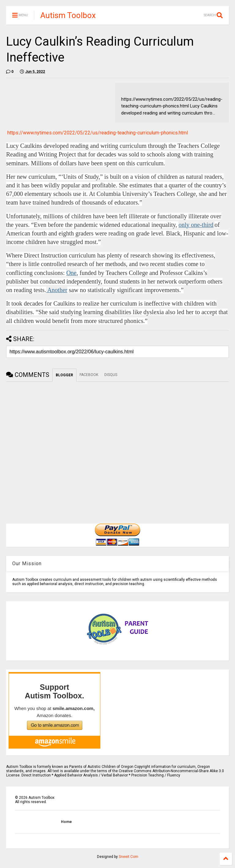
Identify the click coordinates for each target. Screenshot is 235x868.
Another (57, 290)
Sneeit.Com (129, 857)
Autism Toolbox (68, 15)
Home (66, 822)
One (71, 273)
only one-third (196, 225)
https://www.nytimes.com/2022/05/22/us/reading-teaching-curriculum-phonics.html (98, 133)
